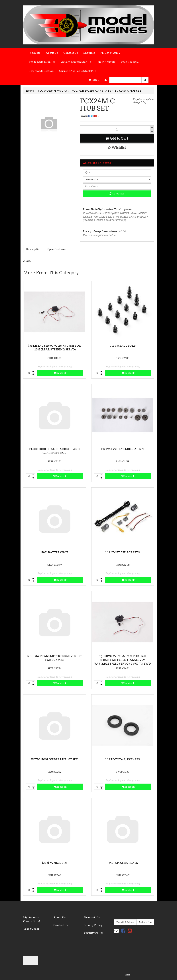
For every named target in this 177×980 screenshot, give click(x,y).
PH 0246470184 (110, 53)
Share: (90, 116)
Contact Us (71, 53)
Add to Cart (117, 138)
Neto (128, 975)
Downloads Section (41, 71)
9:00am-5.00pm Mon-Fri (77, 62)
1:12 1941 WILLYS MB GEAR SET (123, 449)
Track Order (31, 929)
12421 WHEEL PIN (54, 863)
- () (94, 80)
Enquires (89, 53)
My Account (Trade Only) (32, 919)
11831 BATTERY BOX (54, 552)
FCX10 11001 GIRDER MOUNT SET (54, 759)
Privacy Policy (93, 925)
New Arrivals (107, 62)
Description (34, 249)
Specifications (57, 249)
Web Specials (130, 62)
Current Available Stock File (78, 71)
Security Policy (94, 933)
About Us (52, 53)
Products (34, 53)
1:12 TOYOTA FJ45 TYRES (123, 759)
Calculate (117, 194)
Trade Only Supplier (42, 62)
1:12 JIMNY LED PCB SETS (123, 552)
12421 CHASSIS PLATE (123, 863)
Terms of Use (92, 917)
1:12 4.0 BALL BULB (123, 346)
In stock (60, 373)
